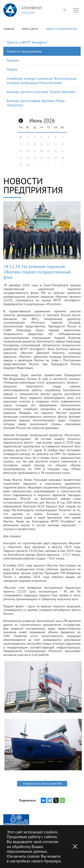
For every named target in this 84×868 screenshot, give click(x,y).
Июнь (36, 121)
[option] (16, 819)
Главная (9, 29)
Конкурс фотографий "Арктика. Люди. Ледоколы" (36, 103)
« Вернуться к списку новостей (42, 784)
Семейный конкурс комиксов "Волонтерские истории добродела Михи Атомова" (42, 81)
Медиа (12, 69)
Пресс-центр (30, 29)
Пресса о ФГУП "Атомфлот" (27, 42)
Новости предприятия (61, 29)
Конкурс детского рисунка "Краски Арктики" (41, 92)
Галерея (13, 60)
